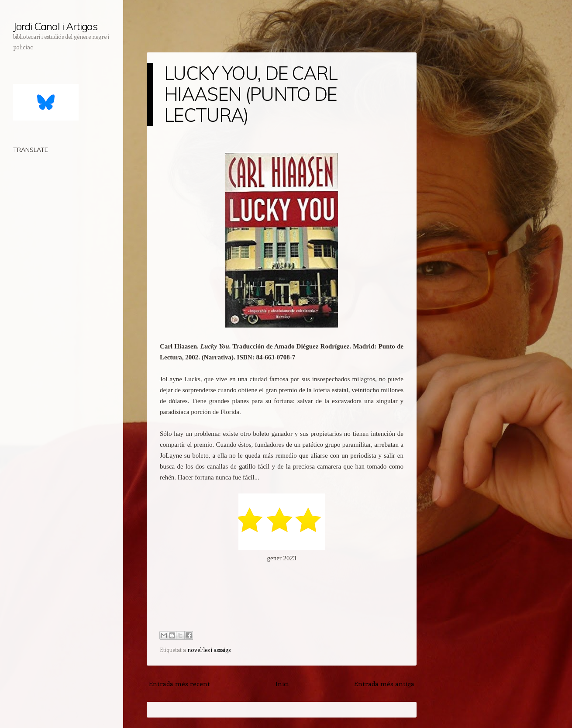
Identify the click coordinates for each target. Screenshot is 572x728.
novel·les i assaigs (209, 650)
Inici (282, 683)
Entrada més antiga (384, 683)
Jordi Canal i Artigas (55, 26)
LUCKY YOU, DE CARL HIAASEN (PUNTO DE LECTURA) (251, 94)
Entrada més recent (179, 683)
